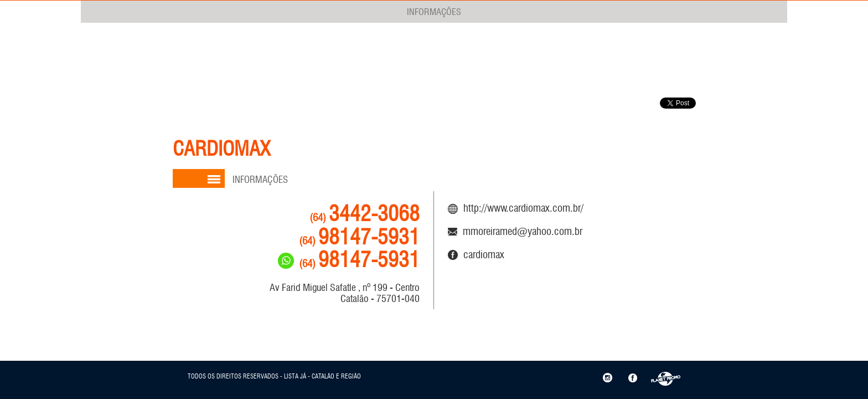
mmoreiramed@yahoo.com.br (515, 231)
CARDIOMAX (476, 254)
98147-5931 (359, 237)
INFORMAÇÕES (434, 12)
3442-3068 (365, 214)
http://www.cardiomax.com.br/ (516, 208)
